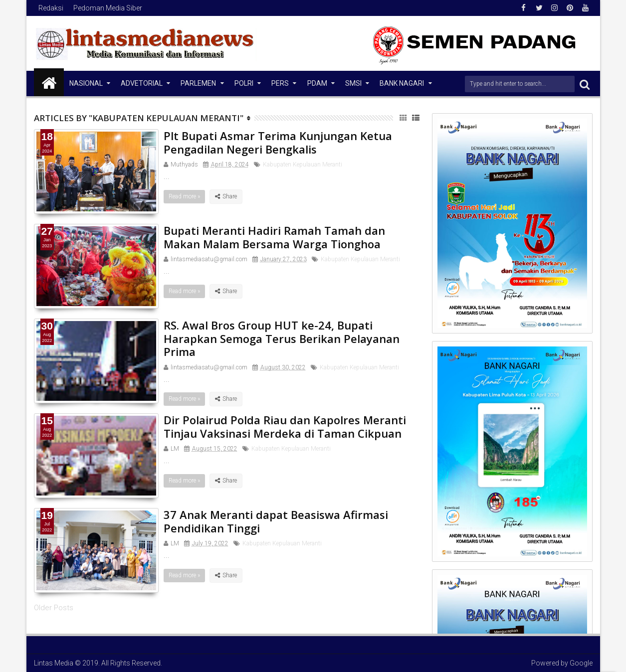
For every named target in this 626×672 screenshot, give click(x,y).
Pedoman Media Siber (108, 8)
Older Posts (54, 608)
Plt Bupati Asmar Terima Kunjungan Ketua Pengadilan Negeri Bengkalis (278, 142)
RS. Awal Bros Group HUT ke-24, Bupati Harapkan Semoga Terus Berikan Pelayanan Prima (282, 338)
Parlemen (198, 83)
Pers (280, 83)
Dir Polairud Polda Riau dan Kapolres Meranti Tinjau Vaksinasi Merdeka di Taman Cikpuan (285, 426)
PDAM (317, 83)
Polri (244, 83)
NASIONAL (86, 83)
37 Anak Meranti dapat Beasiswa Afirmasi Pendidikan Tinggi (276, 521)
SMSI (353, 83)
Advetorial (142, 83)
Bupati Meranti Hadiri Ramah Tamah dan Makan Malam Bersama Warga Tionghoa (274, 237)
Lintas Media (54, 663)
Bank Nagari (402, 83)
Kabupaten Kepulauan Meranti (303, 165)
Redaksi (51, 8)
